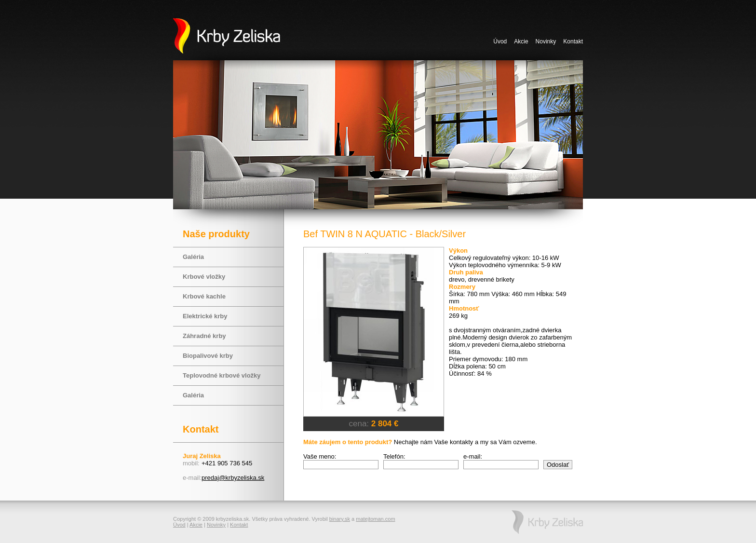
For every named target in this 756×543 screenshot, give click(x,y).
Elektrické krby (205, 316)
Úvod (500, 41)
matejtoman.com (375, 519)
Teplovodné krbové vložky (222, 375)
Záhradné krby (204, 336)
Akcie (521, 41)
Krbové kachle (204, 296)
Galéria (193, 257)
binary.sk (340, 519)
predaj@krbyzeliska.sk (233, 478)
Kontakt (573, 41)
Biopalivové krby (208, 356)
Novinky (546, 41)
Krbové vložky (204, 277)
